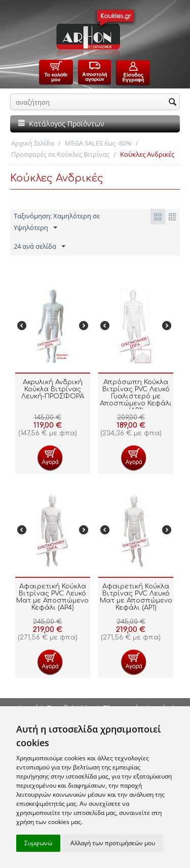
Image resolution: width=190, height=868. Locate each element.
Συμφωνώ (38, 843)
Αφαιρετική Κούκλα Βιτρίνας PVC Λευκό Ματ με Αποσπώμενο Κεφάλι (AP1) (136, 597)
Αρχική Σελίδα (33, 143)
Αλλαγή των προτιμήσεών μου (113, 843)
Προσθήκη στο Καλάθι (50, 458)
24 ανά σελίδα (40, 247)
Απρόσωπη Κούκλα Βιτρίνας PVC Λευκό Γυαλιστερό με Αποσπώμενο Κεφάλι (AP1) (136, 396)
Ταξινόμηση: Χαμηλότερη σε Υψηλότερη (57, 222)
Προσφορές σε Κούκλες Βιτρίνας (60, 154)
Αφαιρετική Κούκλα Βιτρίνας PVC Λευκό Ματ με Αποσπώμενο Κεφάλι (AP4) (52, 597)
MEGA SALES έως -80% (98, 143)
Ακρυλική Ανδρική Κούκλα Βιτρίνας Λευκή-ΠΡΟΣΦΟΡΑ (53, 389)
